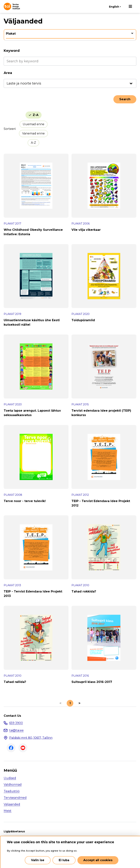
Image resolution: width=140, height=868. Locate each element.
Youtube (23, 748)
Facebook (11, 748)
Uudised (10, 778)
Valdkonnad (13, 785)
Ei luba (64, 860)
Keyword (12, 51)
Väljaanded (12, 804)
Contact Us (12, 716)
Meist (8, 811)
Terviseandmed (15, 798)
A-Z (33, 143)
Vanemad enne (33, 133)
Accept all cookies (98, 860)
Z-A (36, 115)
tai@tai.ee (16, 730)
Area (8, 73)
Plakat (11, 34)
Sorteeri (10, 129)
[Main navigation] (130, 6)
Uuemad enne (34, 124)
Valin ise (38, 860)
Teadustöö (12, 791)
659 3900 (16, 723)
